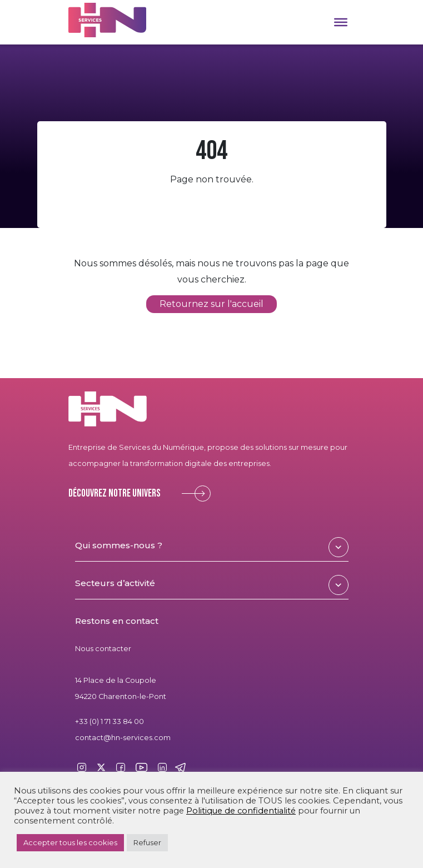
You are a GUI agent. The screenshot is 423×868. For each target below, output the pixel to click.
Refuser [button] (147, 842)
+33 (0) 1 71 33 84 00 (110, 721)
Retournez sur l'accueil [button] (211, 304)
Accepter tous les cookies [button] (70, 842)
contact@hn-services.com (123, 738)
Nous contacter (103, 649)
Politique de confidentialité (241, 811)
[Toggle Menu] (341, 22)
